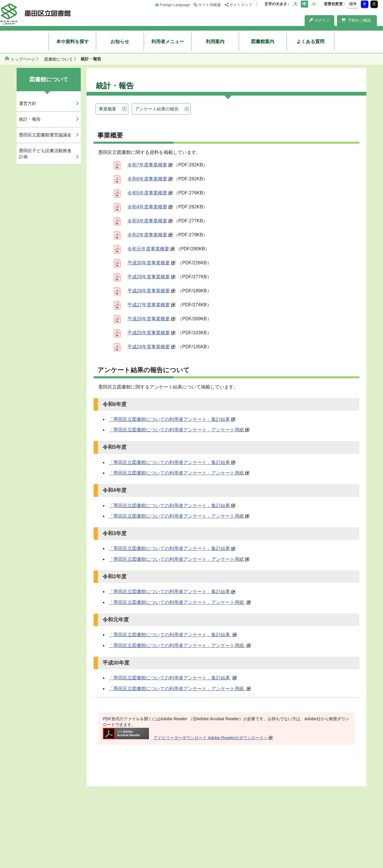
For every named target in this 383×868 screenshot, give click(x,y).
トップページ (23, 59)
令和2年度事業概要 (147, 235)
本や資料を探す (73, 42)
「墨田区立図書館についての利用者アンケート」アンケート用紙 (176, 430)
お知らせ (120, 42)
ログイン (319, 20)
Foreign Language (175, 5)
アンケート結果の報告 (157, 109)
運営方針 (28, 103)
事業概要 (108, 109)
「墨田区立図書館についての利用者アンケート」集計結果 (169, 419)
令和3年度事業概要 (147, 221)
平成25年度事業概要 (149, 333)
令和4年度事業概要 (147, 207)
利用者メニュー (168, 42)
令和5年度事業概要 (147, 193)
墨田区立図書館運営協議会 (45, 135)
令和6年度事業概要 (147, 179)
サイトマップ (241, 5)
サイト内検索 (210, 5)
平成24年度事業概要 (149, 347)
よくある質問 (310, 42)
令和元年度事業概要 (148, 249)
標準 (353, 4)
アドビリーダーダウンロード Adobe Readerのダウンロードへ (185, 738)
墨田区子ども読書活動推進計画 (45, 154)
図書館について (59, 59)
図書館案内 (263, 42)
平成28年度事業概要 (149, 291)
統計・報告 (30, 119)
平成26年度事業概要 (149, 319)
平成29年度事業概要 (149, 277)
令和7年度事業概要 (147, 165)
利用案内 (215, 42)
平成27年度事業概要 (149, 305)
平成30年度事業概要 (149, 263)
